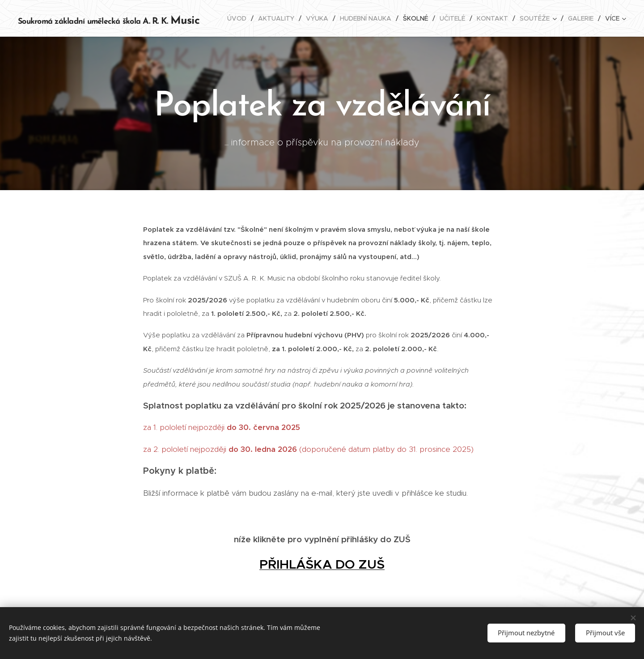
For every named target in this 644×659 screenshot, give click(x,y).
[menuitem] (239, 18)
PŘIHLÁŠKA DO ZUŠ (322, 564)
